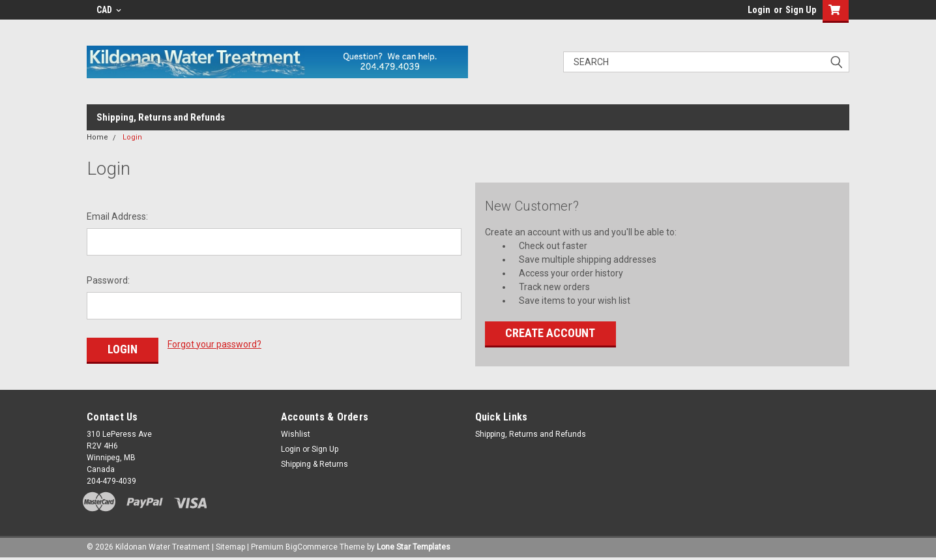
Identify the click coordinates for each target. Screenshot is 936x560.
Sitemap (230, 547)
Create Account (550, 333)
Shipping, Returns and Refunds (161, 117)
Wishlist (296, 434)
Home (97, 137)
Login (759, 10)
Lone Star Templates (414, 547)
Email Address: (117, 216)
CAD (109, 10)
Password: (108, 280)
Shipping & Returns (314, 464)
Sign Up (801, 10)
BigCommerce (312, 547)
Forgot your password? (214, 344)
